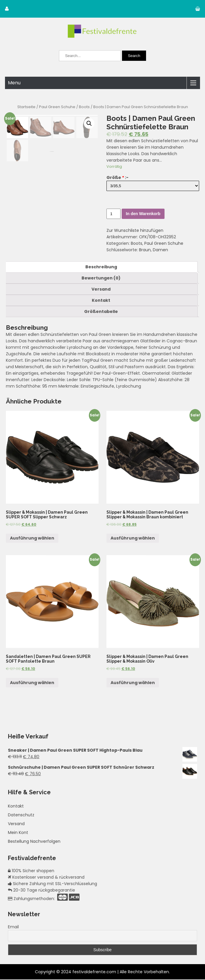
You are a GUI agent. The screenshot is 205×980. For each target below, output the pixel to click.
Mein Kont (18, 833)
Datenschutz (21, 815)
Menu (14, 83)
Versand (101, 289)
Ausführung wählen (32, 539)
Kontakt (101, 301)
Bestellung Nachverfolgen (34, 842)
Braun (145, 250)
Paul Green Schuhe (57, 107)
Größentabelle (101, 312)
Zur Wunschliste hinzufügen (135, 230)
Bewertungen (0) (101, 278)
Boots (84, 107)
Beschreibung (101, 267)
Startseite (26, 107)
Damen (160, 250)
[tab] (101, 267)
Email (13, 927)
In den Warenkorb (143, 214)
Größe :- (117, 177)
